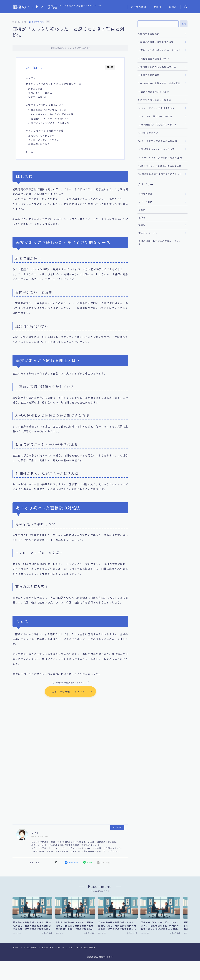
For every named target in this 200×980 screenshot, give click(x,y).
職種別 (173, 7)
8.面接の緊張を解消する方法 (154, 92)
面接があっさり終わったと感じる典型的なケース (53, 84)
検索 (184, 24)
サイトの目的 (146, 202)
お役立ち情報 (139, 7)
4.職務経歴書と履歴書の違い (154, 58)
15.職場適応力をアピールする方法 (156, 149)
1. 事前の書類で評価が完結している (47, 110)
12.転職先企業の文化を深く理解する (158, 124)
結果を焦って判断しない (41, 136)
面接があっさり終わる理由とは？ (45, 105)
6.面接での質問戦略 (149, 75)
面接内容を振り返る (39, 144)
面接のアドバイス (148, 233)
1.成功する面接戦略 (149, 34)
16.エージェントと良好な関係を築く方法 (160, 157)
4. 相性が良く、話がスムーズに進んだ (49, 123)
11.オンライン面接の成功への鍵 (155, 116)
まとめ (29, 152)
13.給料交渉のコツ (148, 133)
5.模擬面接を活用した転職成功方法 (157, 67)
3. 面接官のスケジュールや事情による (49, 118)
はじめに (31, 77)
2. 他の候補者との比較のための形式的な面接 (52, 114)
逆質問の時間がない (39, 97)
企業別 (142, 210)
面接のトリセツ (28, 7)
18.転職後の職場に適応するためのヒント (160, 174)
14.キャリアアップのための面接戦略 (158, 141)
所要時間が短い (37, 89)
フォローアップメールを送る (44, 140)
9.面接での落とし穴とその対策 (155, 100)
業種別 (157, 7)
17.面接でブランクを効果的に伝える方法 (160, 166)
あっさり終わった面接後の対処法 (45, 130)
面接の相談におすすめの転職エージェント (160, 243)
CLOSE (110, 67)
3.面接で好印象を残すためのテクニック (160, 50)
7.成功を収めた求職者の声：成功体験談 (160, 83)
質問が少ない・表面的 (40, 93)
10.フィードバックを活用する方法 (157, 108)
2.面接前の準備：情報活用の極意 (156, 42)
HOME (16, 948)
